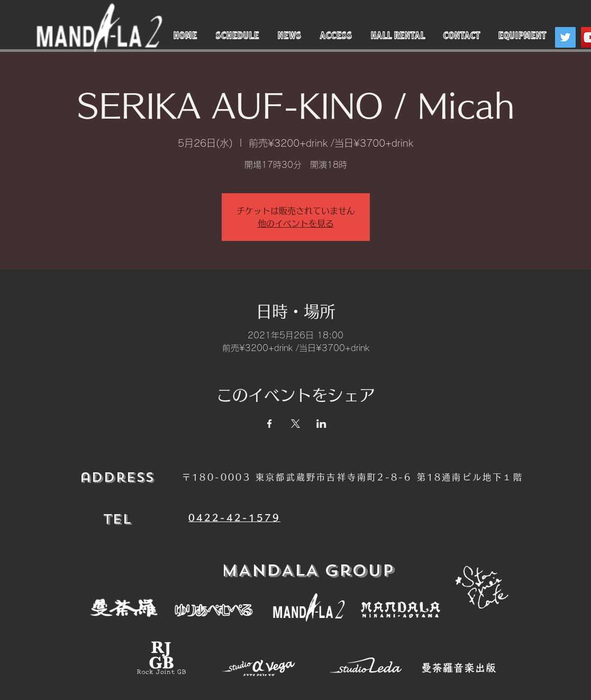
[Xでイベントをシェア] (295, 424)
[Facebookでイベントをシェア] (270, 424)
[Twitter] (565, 37)
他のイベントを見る (296, 223)
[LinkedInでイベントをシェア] (321, 424)
